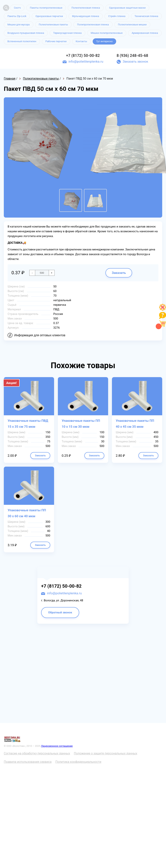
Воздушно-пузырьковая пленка (26, 33)
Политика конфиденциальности (78, 762)
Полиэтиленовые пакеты (53, 25)
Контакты (81, 41)
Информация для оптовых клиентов (40, 335)
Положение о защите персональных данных (106, 753)
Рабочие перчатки (56, 41)
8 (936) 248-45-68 (132, 56)
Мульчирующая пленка (86, 16)
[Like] (163, 310)
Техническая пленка (146, 16)
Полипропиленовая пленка (93, 25)
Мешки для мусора (19, 25)
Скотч (17, 8)
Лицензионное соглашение (57, 746)
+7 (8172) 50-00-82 (83, 56)
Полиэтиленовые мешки (132, 25)
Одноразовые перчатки (49, 16)
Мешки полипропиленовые (107, 33)
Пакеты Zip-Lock (17, 16)
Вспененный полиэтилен (22, 41)
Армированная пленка (145, 33)
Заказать (119, 273)
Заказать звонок (135, 61)
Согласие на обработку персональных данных (37, 753)
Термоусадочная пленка (67, 33)
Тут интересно (104, 41)
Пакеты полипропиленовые (46, 8)
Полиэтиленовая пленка (86, 8)
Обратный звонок (60, 612)
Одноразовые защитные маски (127, 8)
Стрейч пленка (117, 16)
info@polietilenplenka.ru (86, 61)
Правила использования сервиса (28, 762)
